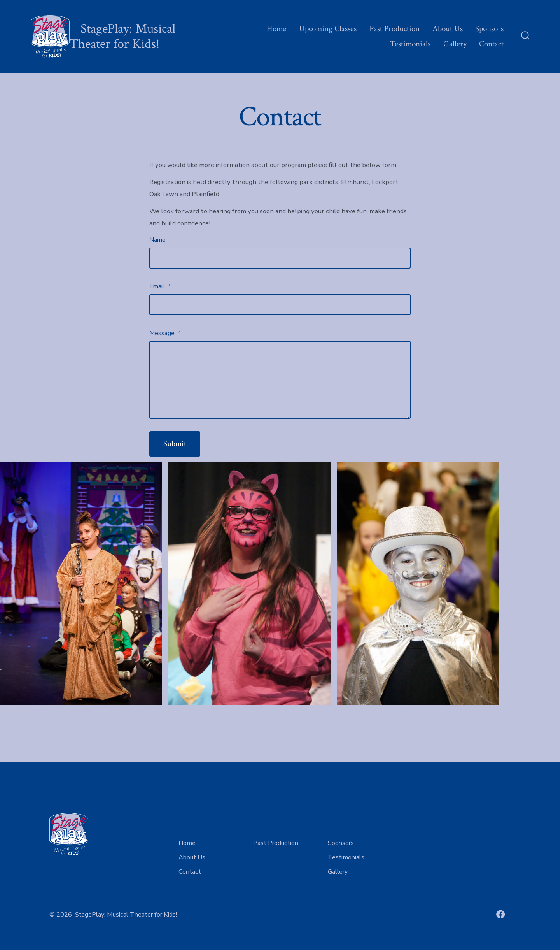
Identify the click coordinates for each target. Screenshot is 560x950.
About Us (448, 29)
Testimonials (410, 44)
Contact (491, 44)
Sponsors (489, 29)
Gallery (455, 44)
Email (160, 286)
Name (157, 240)
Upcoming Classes (328, 29)
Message (165, 333)
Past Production (395, 29)
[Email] (280, 305)
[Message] (280, 380)
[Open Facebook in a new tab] (500, 915)
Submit (175, 443)
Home (276, 29)
